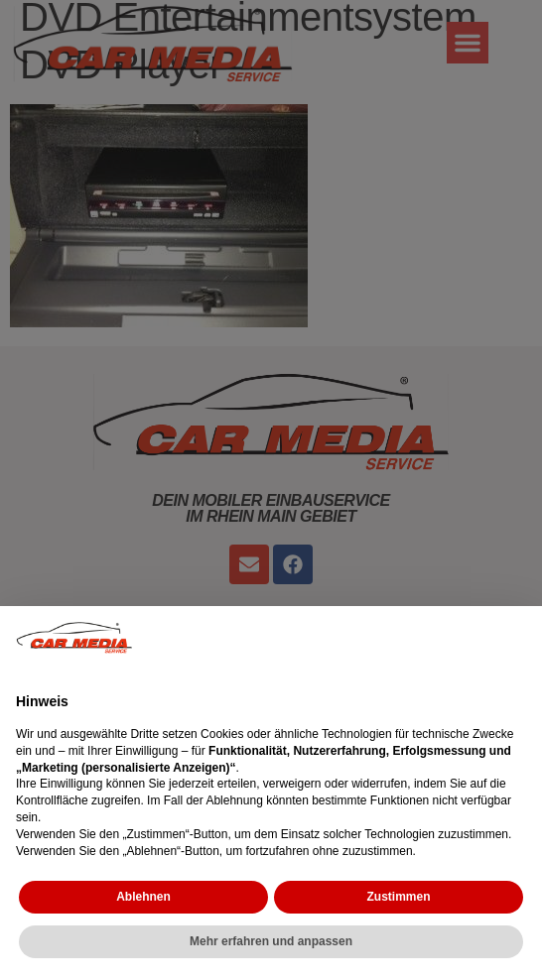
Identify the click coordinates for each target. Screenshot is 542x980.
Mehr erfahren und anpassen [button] (271, 941)
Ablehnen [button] (143, 897)
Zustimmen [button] (398, 897)
